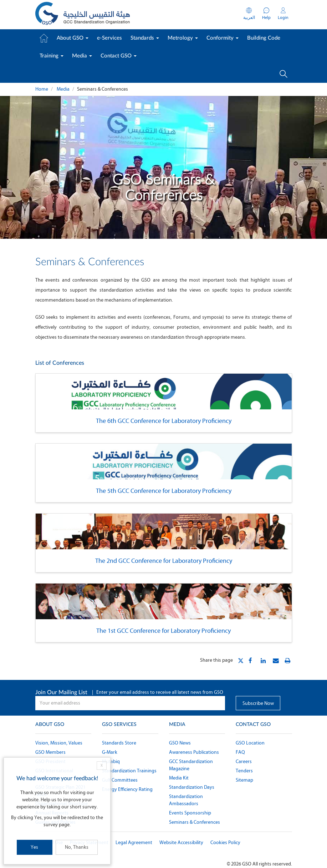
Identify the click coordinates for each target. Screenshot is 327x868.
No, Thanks (77, 847)
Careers (244, 761)
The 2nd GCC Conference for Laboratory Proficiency (164, 561)
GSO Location (250, 743)
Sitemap (244, 780)
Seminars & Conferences (195, 822)
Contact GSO (119, 56)
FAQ (240, 752)
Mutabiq (111, 761)
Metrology (183, 38)
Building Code (264, 38)
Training (52, 56)
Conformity (223, 38)
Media (82, 56)
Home (42, 89)
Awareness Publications (194, 752)
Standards (145, 38)
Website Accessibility (181, 842)
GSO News (180, 743)
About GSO (73, 38)
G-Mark (110, 752)
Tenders (244, 771)
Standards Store (119, 743)
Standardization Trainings (129, 771)
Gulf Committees (120, 780)
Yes (34, 847)
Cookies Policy (225, 842)
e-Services (109, 38)
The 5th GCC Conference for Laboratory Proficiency (164, 491)
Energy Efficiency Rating (127, 789)
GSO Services (119, 725)
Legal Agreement (134, 842)
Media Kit (179, 778)
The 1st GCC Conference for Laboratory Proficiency (163, 631)
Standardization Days (192, 787)
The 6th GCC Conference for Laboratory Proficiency (164, 421)
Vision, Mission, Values (59, 743)
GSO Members (50, 752)
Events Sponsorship (190, 813)
